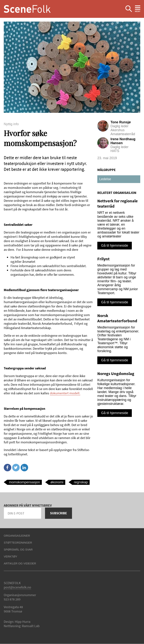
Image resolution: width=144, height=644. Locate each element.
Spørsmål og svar (18, 549)
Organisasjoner (17, 536)
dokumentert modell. (65, 393)
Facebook (7, 468)
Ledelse (105, 179)
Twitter (16, 468)
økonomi (57, 482)
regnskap (81, 482)
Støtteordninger (18, 543)
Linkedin (24, 468)
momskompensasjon (24, 482)
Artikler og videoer (20, 563)
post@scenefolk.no (17, 587)
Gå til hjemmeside (115, 246)
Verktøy (10, 556)
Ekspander (129, 9)
